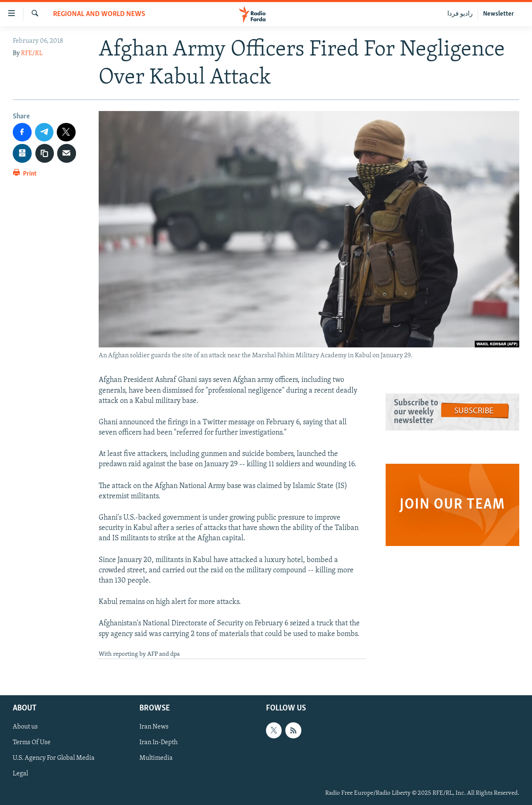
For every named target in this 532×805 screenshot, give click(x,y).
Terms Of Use (32, 743)
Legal (20, 774)
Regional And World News (99, 14)
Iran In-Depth (158, 743)
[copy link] (45, 153)
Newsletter (498, 14)
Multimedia (156, 759)
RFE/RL (32, 53)
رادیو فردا (460, 14)
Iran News (154, 727)
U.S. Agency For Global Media (54, 759)
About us (25, 727)
